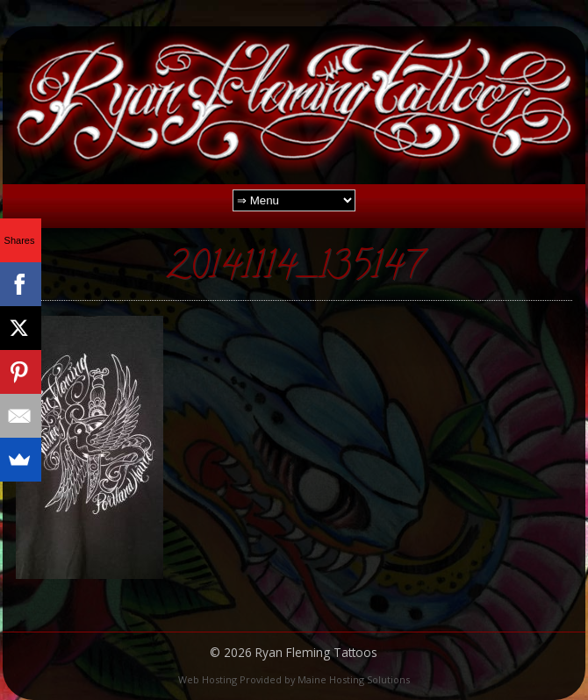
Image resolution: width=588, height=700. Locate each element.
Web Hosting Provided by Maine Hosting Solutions (294, 679)
